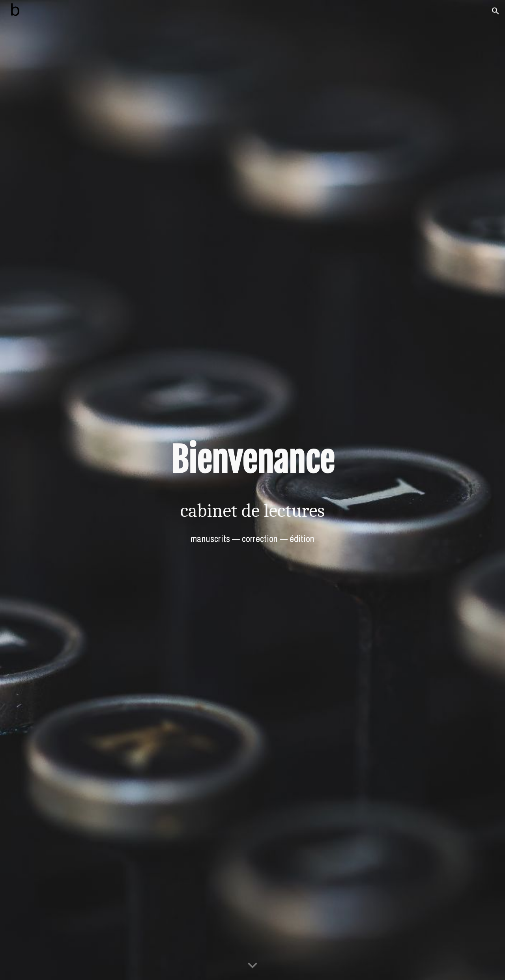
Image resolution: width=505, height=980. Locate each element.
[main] (252, 460)
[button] (496, 11)
